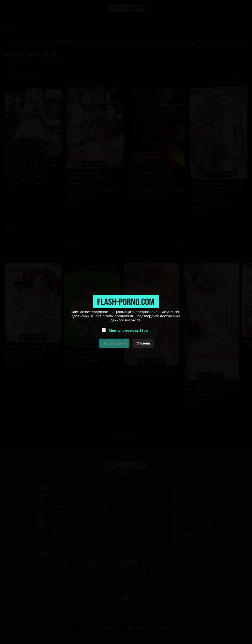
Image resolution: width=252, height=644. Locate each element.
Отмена (143, 343)
